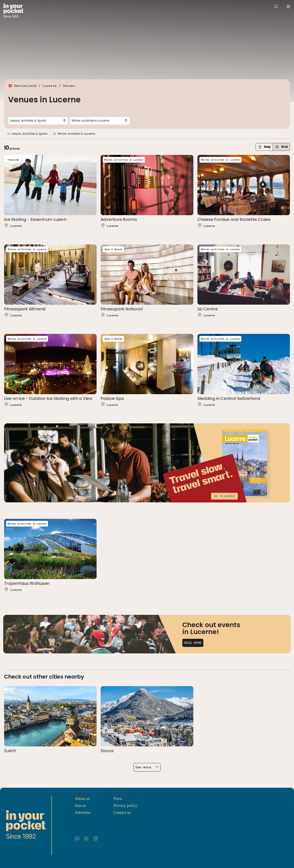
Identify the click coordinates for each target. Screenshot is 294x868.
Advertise (83, 812)
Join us (80, 805)
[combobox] (38, 121)
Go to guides (224, 496)
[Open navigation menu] (288, 7)
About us (82, 799)
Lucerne (50, 86)
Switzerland (25, 86)
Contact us (122, 812)
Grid (281, 147)
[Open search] (276, 7)
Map (264, 147)
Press (118, 799)
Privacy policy (125, 805)
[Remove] (9, 134)
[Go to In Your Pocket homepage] (13, 11)
